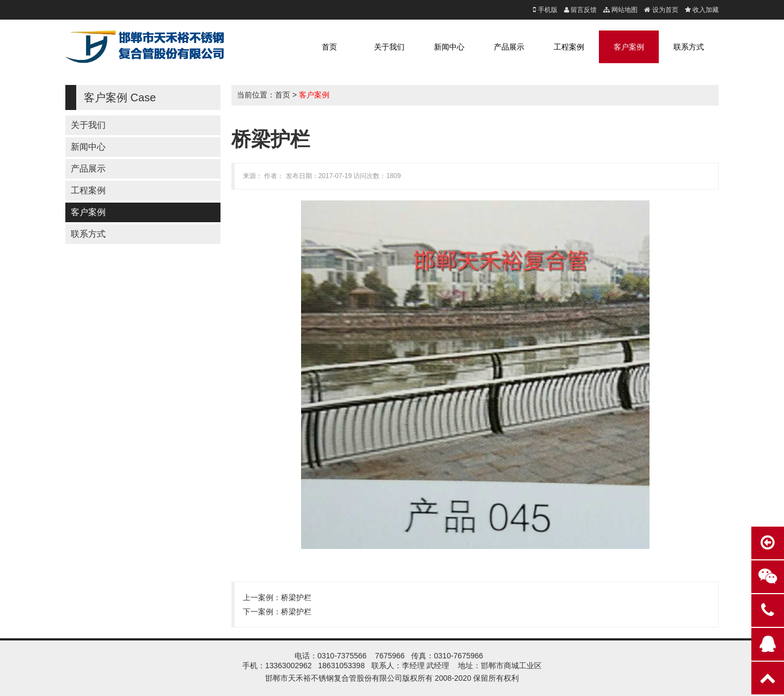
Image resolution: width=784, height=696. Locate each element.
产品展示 (509, 47)
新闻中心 (449, 47)
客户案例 (629, 47)
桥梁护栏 (296, 597)
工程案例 (569, 47)
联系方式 (689, 47)
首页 (329, 47)
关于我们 (389, 47)
